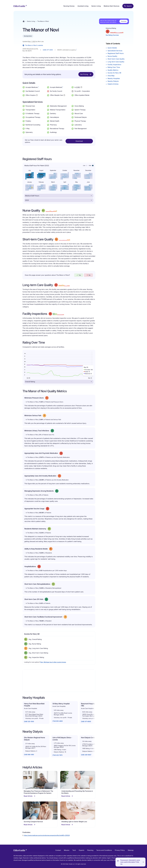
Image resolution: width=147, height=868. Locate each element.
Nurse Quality (112, 56)
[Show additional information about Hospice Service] (37, 95)
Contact (58, 850)
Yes (79, 275)
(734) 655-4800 (58, 721)
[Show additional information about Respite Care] (64, 95)
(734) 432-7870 (57, 755)
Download (124, 21)
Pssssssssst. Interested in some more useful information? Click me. (130, 862)
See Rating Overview (112, 35)
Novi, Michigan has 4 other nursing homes (53, 662)
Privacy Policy (120, 850)
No (88, 275)
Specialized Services (115, 51)
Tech (74, 850)
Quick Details (112, 48)
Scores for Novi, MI (114, 73)
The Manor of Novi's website (33, 45)
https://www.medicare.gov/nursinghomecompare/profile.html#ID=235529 (47, 835)
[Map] (59, 681)
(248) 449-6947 (86, 755)
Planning (90, 850)
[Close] (143, 862)
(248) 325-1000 (29, 721)
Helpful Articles (113, 84)
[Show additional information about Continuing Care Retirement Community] (81, 87)
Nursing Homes (69, 6)
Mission (67, 850)
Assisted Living (83, 6)
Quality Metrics (113, 70)
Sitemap (131, 850)
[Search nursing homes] (128, 6)
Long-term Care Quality (116, 62)
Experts (82, 850)
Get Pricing (86, 74)
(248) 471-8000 (86, 721)
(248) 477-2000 (48, 50)
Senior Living (96, 6)
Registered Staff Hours (116, 53)
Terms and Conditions (104, 850)
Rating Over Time (114, 67)
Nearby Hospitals (114, 78)
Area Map (111, 76)
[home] (20, 6)
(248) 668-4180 (29, 755)
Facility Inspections (114, 65)
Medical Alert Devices (112, 6)
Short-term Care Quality (116, 59)
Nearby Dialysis (113, 81)
